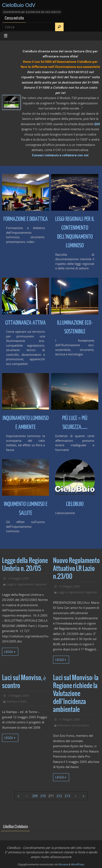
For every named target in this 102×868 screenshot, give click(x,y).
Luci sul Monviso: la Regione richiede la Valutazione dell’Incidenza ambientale (76, 694)
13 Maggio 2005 (18, 578)
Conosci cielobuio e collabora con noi (60, 155)
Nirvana (63, 864)
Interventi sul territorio (73, 725)
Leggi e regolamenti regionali (27, 584)
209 (35, 796)
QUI (97, 124)
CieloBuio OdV (19, 5)
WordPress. (78, 864)
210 (43, 796)
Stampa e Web (17, 701)
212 (59, 796)
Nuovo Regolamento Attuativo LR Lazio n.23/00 (76, 569)
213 (67, 796)
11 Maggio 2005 (69, 719)
